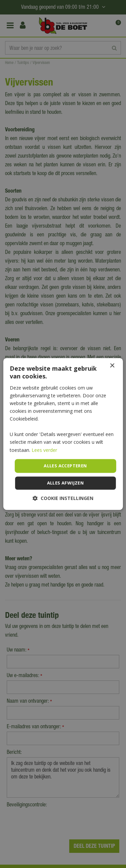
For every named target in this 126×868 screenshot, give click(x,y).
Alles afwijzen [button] (66, 483)
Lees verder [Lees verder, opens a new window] (44, 450)
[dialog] (63, 434)
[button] (63, 498)
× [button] (112, 366)
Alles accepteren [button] (65, 466)
